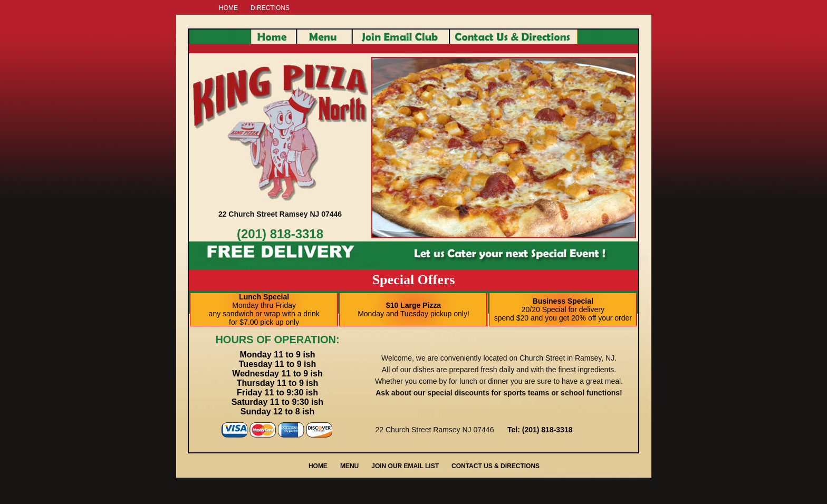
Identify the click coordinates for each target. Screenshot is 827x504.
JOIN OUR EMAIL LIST (405, 466)
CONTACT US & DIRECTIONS (496, 466)
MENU (349, 466)
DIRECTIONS (270, 8)
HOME (228, 8)
